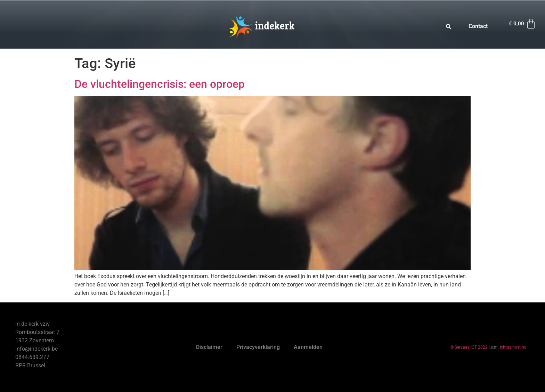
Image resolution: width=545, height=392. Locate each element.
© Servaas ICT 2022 (469, 347)
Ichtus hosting (513, 347)
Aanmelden (308, 347)
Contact (478, 26)
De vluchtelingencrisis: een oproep (160, 84)
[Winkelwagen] (523, 24)
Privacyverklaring (258, 347)
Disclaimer (209, 347)
